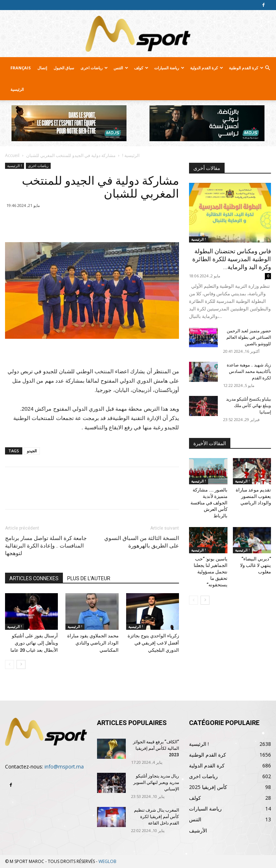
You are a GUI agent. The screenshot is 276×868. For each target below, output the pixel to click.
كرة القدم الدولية (207, 68)
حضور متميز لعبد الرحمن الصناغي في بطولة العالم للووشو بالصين (249, 337)
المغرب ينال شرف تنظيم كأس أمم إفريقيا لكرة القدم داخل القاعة (157, 817)
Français (21, 68)
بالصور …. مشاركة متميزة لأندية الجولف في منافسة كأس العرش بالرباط (209, 503)
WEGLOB (107, 861)
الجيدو (32, 451)
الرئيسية (17, 89)
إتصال (42, 68)
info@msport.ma (64, 767)
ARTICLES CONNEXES (34, 578)
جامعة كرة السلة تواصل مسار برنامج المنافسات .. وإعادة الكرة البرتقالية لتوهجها (46, 546)
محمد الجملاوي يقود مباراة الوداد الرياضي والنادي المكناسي (93, 643)
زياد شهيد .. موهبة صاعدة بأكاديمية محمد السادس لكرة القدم (249, 371)
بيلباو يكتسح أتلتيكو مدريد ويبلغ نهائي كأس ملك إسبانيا (249, 406)
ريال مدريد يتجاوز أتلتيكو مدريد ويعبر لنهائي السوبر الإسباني (156, 782)
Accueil (12, 155)
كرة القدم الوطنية (246, 68)
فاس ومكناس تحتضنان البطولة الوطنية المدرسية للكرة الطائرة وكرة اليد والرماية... (232, 259)
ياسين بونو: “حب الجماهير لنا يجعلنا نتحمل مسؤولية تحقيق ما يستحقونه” (211, 572)
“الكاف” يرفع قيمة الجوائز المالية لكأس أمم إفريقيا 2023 (156, 748)
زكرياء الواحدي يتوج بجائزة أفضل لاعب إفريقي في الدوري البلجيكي (153, 643)
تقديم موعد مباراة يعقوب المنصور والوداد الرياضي (253, 496)
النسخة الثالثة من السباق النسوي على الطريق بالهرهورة (142, 542)
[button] (267, 68)
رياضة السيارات (169, 68)
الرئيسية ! (131, 155)
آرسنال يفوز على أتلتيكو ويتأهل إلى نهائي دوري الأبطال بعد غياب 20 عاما (34, 643)
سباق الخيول (64, 68)
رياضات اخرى (94, 68)
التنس (121, 68)
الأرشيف (198, 830)
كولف (141, 68)
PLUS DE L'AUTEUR (89, 578)
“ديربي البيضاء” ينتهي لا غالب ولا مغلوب (256, 565)
